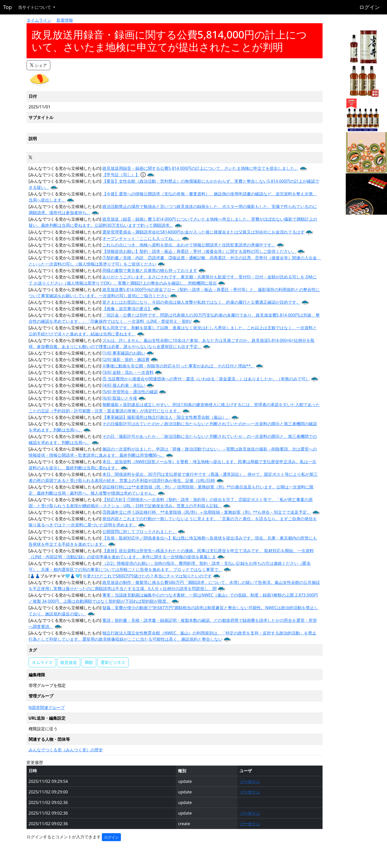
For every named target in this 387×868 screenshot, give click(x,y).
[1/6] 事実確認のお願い (124, 353)
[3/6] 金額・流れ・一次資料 (128, 372)
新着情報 (65, 20)
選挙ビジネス (113, 662)
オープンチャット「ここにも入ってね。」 (142, 238)
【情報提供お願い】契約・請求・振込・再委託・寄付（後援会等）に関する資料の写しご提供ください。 (199, 251)
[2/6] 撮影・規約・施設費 (126, 359)
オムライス (42, 662)
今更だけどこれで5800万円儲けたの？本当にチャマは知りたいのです (147, 576)
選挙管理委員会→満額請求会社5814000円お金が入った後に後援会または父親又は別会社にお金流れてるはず (203, 232)
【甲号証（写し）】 (121, 175)
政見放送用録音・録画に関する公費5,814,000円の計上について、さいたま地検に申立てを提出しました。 (200, 168)
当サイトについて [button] (35, 7)
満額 (89, 662)
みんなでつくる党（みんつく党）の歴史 (66, 750)
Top (7, 7)
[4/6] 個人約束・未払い (124, 385)
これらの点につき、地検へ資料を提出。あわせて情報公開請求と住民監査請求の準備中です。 (189, 245)
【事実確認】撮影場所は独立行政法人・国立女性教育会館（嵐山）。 (166, 417)
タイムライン (39, 20)
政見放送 (69, 662)
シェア (38, 65)
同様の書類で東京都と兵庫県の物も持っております (150, 270)
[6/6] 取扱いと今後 (120, 398)
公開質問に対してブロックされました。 (139, 532)
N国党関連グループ (47, 708)
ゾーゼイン (250, 781)
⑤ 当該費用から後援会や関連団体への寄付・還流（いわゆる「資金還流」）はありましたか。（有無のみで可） (206, 379)
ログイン (369, 7)
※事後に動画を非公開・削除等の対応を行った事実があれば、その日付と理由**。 (179, 366)
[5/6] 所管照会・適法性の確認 (130, 392)
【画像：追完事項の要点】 (127, 309)
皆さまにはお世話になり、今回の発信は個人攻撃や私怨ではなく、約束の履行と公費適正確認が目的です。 (201, 302)
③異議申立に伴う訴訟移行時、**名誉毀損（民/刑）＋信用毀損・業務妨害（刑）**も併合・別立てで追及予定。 (207, 512)
